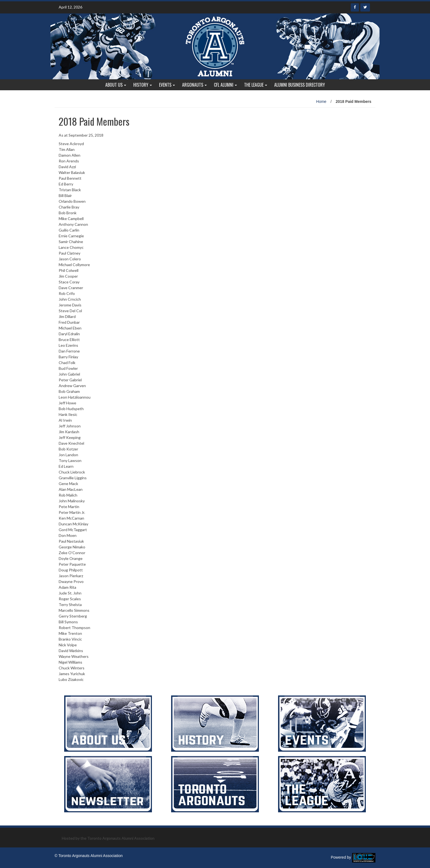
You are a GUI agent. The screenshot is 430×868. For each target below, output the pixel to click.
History (141, 85)
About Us (114, 85)
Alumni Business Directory (300, 85)
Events (165, 85)
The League (254, 85)
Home (321, 102)
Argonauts (193, 85)
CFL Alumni (224, 85)
